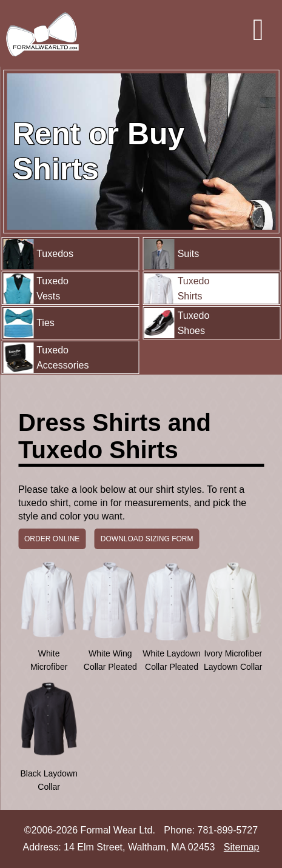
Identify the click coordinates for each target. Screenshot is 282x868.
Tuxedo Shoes (177, 323)
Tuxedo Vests (36, 289)
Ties (29, 323)
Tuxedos (38, 254)
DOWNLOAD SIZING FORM (147, 539)
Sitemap (242, 847)
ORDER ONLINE (52, 539)
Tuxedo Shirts (177, 289)
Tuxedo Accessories (46, 358)
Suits (172, 254)
